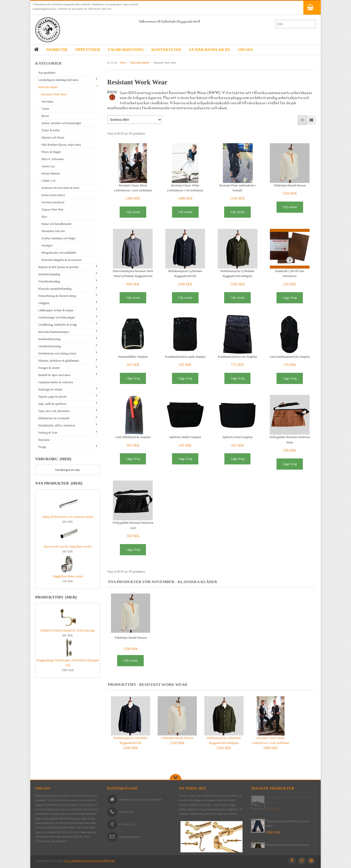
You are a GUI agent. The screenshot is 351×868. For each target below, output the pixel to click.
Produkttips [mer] (56, 597)
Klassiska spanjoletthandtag (55, 289)
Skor (44, 217)
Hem (123, 63)
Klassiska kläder (48, 87)
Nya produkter (47, 73)
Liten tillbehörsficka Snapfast (133, 437)
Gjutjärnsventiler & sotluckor (56, 382)
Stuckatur (44, 440)
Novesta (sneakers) (53, 202)
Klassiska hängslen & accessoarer (62, 260)
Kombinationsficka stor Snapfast (237, 357)
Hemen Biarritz (51, 174)
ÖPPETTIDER (88, 50)
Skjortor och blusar (53, 138)
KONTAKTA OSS (166, 50)
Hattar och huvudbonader (57, 224)
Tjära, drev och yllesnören (54, 411)
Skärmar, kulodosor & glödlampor (59, 361)
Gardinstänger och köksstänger (57, 317)
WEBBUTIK (57, 50)
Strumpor (47, 245)
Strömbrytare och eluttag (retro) (57, 353)
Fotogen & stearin (49, 368)
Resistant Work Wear (54, 94)
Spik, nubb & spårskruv (52, 404)
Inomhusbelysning (49, 339)
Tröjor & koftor (51, 130)
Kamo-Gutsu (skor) (53, 195)
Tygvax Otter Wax (52, 209)
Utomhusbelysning (50, 346)
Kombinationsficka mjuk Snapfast (185, 357)
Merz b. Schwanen (53, 159)
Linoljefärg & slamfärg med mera (58, 80)
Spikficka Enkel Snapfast (237, 437)
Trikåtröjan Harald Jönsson (290, 185)
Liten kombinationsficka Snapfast (290, 357)
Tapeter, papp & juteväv (53, 397)
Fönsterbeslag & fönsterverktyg (57, 296)
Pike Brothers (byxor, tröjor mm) (61, 145)
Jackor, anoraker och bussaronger (61, 123)
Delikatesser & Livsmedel (54, 418)
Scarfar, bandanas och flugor (58, 238)
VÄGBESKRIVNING (126, 50)
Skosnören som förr (53, 231)
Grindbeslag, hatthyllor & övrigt (57, 325)
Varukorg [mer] (53, 459)
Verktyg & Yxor (48, 433)
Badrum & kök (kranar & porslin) (58, 267)
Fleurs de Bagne (51, 152)
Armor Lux (48, 166)
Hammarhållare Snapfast (133, 357)
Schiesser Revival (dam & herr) (60, 188)
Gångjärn (44, 303)
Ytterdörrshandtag (49, 281)
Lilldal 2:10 (48, 181)
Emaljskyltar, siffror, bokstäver (57, 425)
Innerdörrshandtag (49, 274)
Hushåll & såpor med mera (54, 375)
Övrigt (42, 447)
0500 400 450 (126, 812)
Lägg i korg (290, 298)
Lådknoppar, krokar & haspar (56, 310)
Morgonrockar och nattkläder (59, 253)
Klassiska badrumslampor (54, 332)
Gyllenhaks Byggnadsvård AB (89, 861)
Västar (45, 109)
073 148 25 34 (127, 824)
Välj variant (133, 212)
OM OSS (245, 50)
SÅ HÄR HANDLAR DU (210, 50)
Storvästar (48, 102)
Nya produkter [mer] (59, 483)
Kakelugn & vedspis (50, 389)
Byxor (45, 116)
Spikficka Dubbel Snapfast (185, 437)
